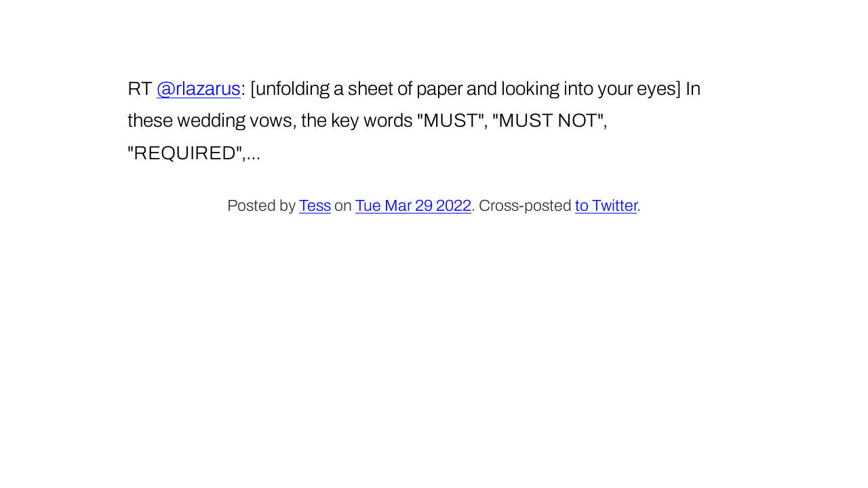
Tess (315, 206)
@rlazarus (199, 88)
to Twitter (606, 206)
